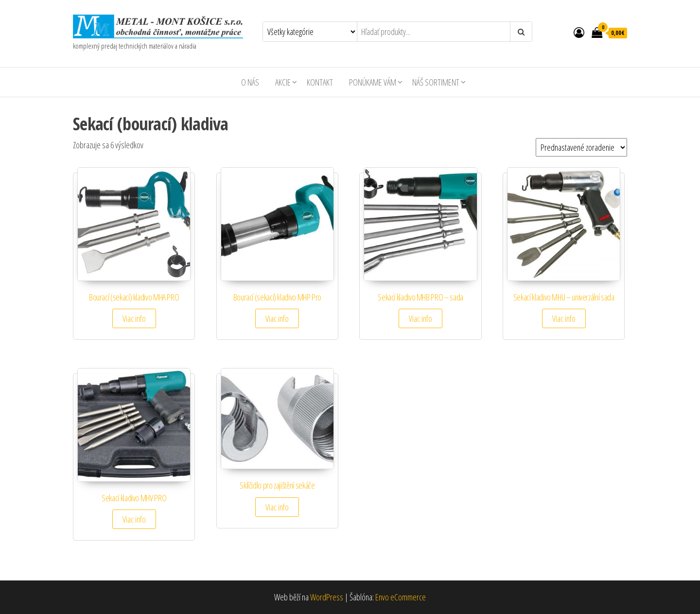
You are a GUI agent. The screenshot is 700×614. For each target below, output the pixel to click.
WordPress (327, 597)
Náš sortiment (436, 82)
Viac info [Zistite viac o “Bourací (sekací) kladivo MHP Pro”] (277, 318)
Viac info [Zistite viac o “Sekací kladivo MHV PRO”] (134, 519)
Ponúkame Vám (373, 82)
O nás (250, 82)
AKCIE (283, 82)
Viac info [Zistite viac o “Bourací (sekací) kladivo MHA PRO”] (134, 318)
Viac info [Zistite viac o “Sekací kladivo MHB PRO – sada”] (420, 318)
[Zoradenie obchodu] (581, 147)
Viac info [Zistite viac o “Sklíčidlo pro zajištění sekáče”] (277, 507)
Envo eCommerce (401, 597)
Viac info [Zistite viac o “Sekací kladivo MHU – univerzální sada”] (564, 318)
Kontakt (320, 82)
